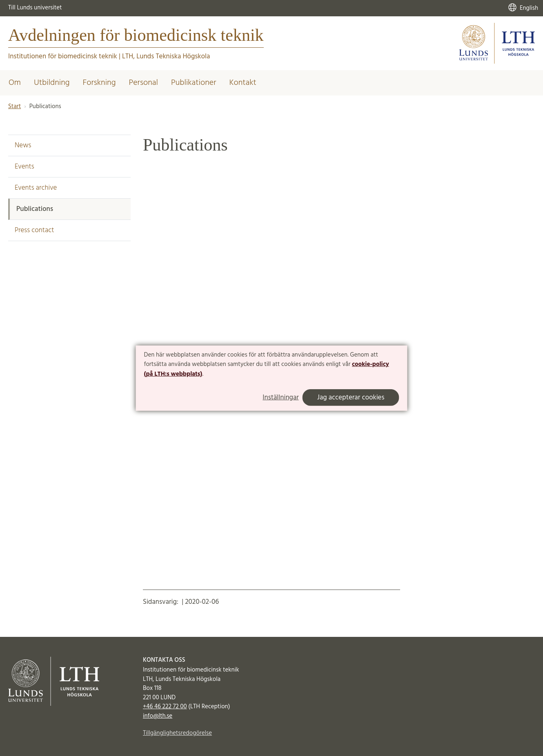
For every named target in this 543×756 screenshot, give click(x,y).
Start (14, 106)
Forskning (99, 83)
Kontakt (243, 83)
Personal (143, 83)
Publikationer (194, 83)
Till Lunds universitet (35, 8)
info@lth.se (158, 716)
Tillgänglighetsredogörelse (177, 733)
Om (15, 83)
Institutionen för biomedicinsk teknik (63, 57)
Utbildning (52, 83)
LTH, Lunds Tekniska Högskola (166, 57)
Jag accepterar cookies (351, 398)
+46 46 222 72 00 (165, 707)
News (23, 145)
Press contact (34, 230)
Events (24, 167)
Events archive (36, 188)
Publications (35, 209)
